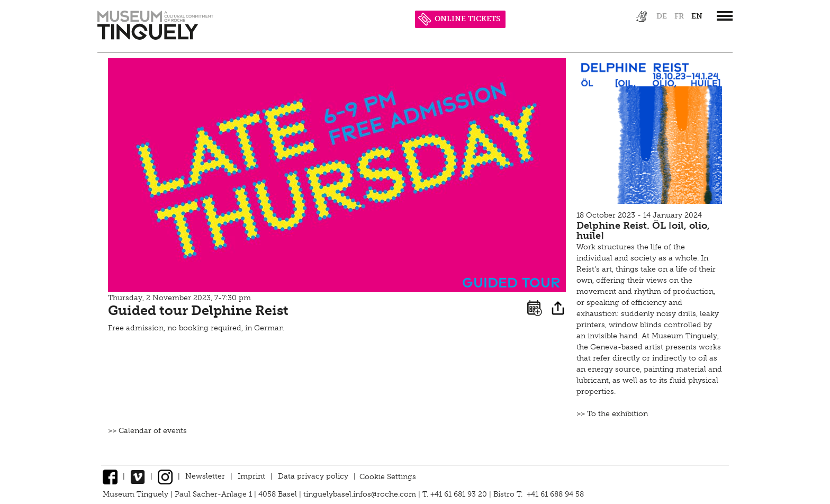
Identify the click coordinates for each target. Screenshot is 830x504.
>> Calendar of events (147, 431)
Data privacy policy (313, 476)
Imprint (251, 476)
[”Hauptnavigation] (725, 16)
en (697, 16)
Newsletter (205, 476)
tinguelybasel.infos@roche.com (361, 494)
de (662, 16)
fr (679, 16)
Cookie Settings (388, 476)
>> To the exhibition (612, 414)
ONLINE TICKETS (459, 19)
